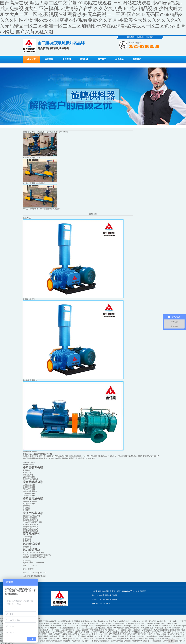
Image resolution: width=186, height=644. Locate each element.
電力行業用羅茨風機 (31, 529)
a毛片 (13, 643)
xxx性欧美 (149, 639)
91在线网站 (74, 639)
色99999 (140, 639)
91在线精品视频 (94, 626)
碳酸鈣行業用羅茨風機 (31, 516)
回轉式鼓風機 (28, 475)
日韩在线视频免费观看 (67, 628)
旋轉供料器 (63, 132)
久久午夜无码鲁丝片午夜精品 (62, 632)
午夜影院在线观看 (61, 634)
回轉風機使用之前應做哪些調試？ (69, 456)
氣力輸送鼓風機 (29, 504)
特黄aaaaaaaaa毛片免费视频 (75, 626)
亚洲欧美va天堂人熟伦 (41, 632)
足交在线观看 (147, 630)
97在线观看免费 (115, 634)
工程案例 (67, 59)
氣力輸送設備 (52, 132)
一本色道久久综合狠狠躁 (100, 641)
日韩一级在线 (121, 630)
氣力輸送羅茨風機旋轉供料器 (34, 183)
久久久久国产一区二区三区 (141, 626)
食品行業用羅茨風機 (31, 520)
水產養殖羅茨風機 (30, 518)
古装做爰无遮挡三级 (162, 639)
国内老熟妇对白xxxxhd (78, 634)
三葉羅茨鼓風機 (29, 485)
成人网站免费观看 (113, 639)
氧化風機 (26, 508)
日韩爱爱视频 (156, 641)
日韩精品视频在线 (165, 636)
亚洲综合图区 (45, 630)
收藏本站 (131, 37)
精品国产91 (93, 636)
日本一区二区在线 (80, 636)
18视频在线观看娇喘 (131, 628)
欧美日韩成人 (137, 632)
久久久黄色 (93, 634)
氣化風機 (26, 510)
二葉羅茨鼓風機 (29, 487)
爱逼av (179, 634)
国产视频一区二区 (59, 630)
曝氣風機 (26, 506)
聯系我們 (150, 37)
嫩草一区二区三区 (84, 628)
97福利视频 (152, 636)
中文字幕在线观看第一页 (175, 628)
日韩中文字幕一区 (42, 639)
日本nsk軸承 (28, 537)
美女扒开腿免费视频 (172, 630)
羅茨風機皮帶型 (29, 299)
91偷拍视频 (110, 630)
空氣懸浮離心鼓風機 (31, 479)
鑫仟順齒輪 (27, 539)
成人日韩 (85, 641)
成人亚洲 (96, 628)
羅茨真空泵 (27, 473)
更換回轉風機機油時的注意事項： (36, 458)
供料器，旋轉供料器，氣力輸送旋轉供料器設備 (41, 209)
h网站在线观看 (179, 636)
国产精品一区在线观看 (59, 639)
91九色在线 (158, 630)
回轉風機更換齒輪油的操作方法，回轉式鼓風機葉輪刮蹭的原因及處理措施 (121, 456)
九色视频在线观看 (98, 632)
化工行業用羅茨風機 (31, 531)
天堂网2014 (178, 626)
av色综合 (110, 632)
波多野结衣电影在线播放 (119, 626)
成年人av (178, 632)
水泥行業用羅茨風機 (31, 524)
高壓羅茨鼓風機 (29, 489)
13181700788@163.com (36, 573)
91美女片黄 (76, 641)
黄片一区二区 (104, 636)
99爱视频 (105, 626)
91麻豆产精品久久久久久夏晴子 (92, 639)
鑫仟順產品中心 (29, 462)
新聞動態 (84, 59)
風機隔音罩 (27, 541)
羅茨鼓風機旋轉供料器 (31, 158)
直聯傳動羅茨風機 (30, 452)
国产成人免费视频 (82, 632)
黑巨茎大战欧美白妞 (138, 636)
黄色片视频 (159, 628)
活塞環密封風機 (29, 494)
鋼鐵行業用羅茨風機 (31, 527)
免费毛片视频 (47, 634)
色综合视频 (127, 634)
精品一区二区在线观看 (157, 634)
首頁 (34, 132)
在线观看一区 (44, 626)
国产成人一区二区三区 (153, 632)
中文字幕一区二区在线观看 (78, 630)
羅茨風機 (49, 59)
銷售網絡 (119, 59)
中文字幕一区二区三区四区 (61, 636)
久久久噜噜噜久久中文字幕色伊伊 (43, 628)
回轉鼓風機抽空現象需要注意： (35, 456)
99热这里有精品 (147, 628)
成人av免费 (176, 639)
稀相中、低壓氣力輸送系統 (33, 553)
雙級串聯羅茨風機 (30, 491)
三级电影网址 (56, 626)
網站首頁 (31, 59)
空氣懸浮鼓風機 (29, 496)
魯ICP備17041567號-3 (101, 604)
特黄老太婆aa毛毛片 (122, 632)
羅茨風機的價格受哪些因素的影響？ (72, 458)
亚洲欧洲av (115, 641)
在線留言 (140, 37)
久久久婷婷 (103, 634)
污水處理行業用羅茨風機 (32, 522)
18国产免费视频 (134, 630)
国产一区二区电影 (140, 634)
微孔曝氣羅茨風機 (30, 501)
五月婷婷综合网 (64, 641)
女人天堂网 (126, 641)
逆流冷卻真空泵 (29, 477)
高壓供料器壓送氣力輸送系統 (34, 557)
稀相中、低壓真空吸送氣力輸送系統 (37, 555)
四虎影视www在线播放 (141, 641)
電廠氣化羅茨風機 (30, 380)
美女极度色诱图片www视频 (111, 628)
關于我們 (102, 59)
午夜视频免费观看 (97, 630)
